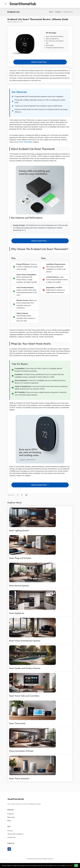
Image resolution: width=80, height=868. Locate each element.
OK (76, 866)
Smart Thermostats (26, 142)
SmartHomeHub (16, 799)
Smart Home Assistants (19, 779)
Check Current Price (40, 62)
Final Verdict (50, 45)
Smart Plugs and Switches (20, 558)
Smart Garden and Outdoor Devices (25, 668)
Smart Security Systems (19, 586)
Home (51, 12)
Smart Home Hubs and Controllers (24, 696)
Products (58, 12)
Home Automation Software (21, 751)
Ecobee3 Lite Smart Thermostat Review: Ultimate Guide (38, 19)
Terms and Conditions (15, 834)
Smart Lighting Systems (19, 530)
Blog (9, 821)
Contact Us (11, 837)
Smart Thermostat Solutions (55, 36)
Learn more (69, 866)
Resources (11, 817)
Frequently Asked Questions (55, 48)
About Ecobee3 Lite (52, 39)
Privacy (10, 831)
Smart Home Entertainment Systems (25, 641)
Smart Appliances (17, 613)
